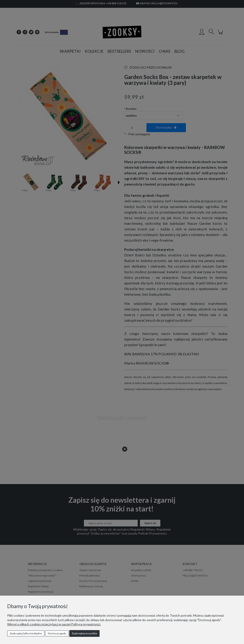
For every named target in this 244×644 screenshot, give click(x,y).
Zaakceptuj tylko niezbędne (26, 633)
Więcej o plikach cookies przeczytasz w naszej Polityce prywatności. (54, 624)
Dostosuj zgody (57, 633)
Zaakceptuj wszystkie (84, 633)
